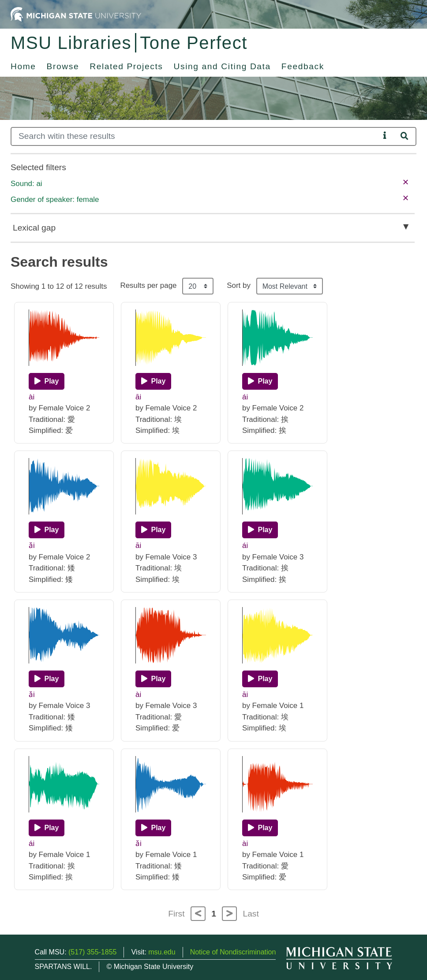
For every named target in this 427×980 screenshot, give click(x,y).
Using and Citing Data (222, 66)
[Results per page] (198, 286)
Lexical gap (34, 228)
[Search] (195, 136)
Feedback (303, 66)
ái (245, 397)
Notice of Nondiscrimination (233, 952)
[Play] (47, 381)
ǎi (32, 546)
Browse (63, 66)
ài (32, 397)
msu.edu (162, 952)
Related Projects (126, 66)
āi (138, 397)
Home (23, 66)
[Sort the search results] (290, 286)
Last (251, 914)
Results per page (148, 285)
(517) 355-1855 (92, 952)
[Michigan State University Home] (76, 14)
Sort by (239, 285)
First (176, 914)
